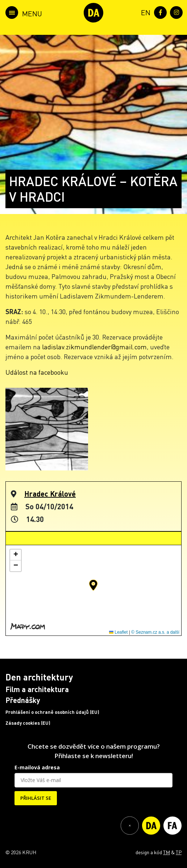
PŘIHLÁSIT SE (36, 798)
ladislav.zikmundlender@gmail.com (94, 347)
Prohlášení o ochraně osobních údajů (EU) (52, 712)
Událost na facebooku (37, 372)
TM (167, 852)
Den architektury (39, 677)
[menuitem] (144, 12)
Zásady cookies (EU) (28, 723)
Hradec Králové (50, 494)
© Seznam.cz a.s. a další (155, 632)
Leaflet (118, 632)
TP (179, 852)
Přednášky (23, 700)
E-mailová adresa (37, 767)
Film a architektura (37, 689)
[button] (93, 585)
